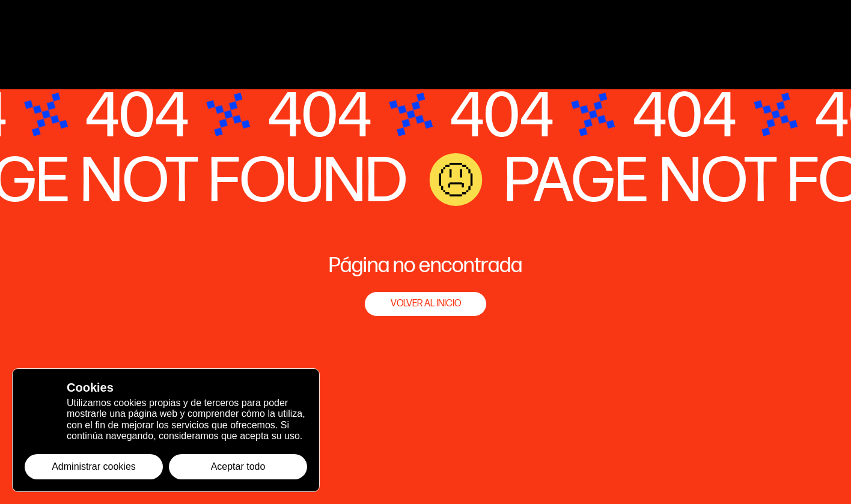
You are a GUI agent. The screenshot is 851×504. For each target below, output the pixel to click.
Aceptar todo (238, 466)
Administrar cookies (94, 466)
